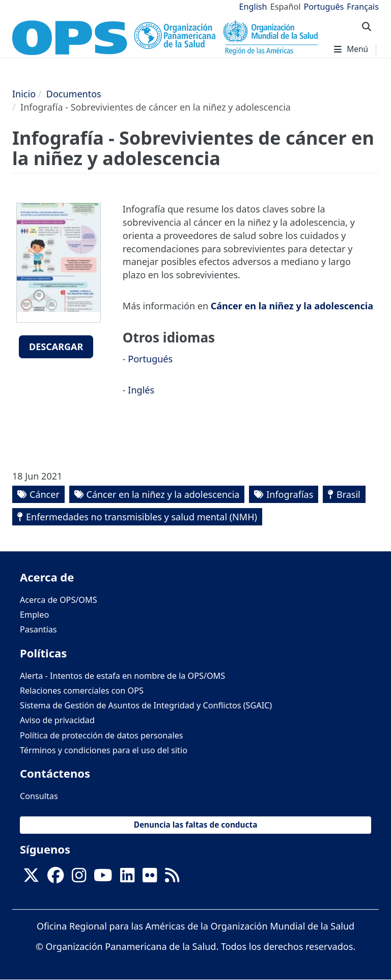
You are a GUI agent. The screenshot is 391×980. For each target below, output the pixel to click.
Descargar (56, 347)
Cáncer (45, 494)
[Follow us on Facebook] (55, 878)
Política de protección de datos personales (102, 735)
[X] (31, 878)
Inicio (24, 94)
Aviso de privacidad (57, 720)
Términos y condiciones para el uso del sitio (104, 750)
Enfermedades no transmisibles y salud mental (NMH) (142, 517)
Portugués (150, 359)
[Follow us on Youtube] (103, 878)
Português (324, 7)
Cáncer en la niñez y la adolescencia (292, 306)
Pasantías (38, 629)
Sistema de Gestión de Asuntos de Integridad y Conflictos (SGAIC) (146, 705)
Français (363, 7)
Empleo (34, 615)
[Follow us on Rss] (172, 878)
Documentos (74, 94)
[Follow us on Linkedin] (127, 878)
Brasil (348, 494)
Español (286, 7)
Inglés (141, 390)
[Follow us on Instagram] (79, 878)
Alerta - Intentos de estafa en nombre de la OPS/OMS (122, 676)
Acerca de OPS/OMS (59, 600)
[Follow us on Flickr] (150, 878)
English (253, 7)
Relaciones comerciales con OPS (82, 691)
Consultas (39, 796)
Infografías (290, 494)
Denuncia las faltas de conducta (196, 825)
